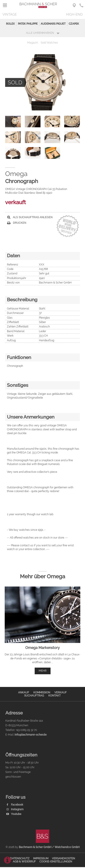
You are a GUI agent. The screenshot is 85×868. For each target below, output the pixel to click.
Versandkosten (63, 858)
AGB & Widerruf (24, 862)
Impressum (41, 858)
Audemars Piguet (53, 24)
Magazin (33, 43)
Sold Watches (49, 43)
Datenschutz (20, 858)
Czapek (74, 24)
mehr (43, 671)
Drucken (17, 223)
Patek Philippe (28, 24)
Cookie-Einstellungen (56, 862)
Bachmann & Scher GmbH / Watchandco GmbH (49, 847)
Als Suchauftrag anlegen (30, 217)
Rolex (10, 24)
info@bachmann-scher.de (31, 735)
